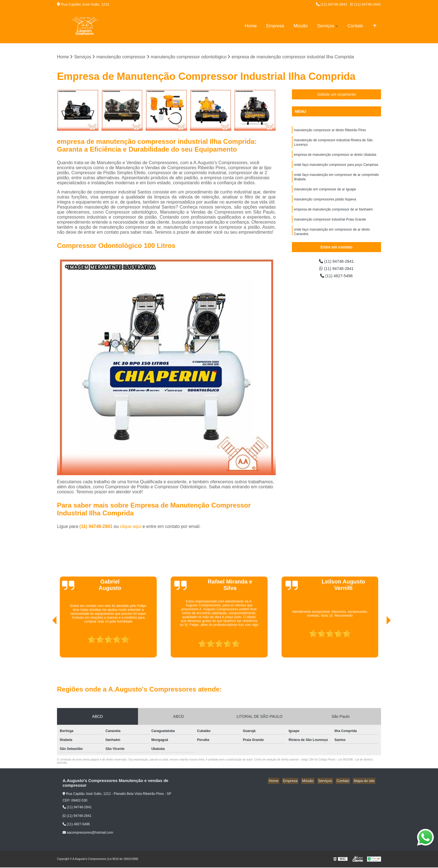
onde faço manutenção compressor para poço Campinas (336, 168)
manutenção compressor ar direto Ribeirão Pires (330, 131)
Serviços (326, 26)
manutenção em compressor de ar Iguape (325, 194)
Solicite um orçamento (336, 95)
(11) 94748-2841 (332, 4)
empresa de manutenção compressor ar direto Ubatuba (335, 157)
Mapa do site (365, 781)
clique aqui (131, 527)
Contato (355, 26)
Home (251, 26)
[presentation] (47, 642)
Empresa (275, 26)
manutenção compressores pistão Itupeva (325, 205)
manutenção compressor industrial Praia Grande (330, 226)
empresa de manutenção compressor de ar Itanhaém (333, 215)
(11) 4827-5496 (337, 278)
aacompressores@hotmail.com (88, 833)
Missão (301, 26)
